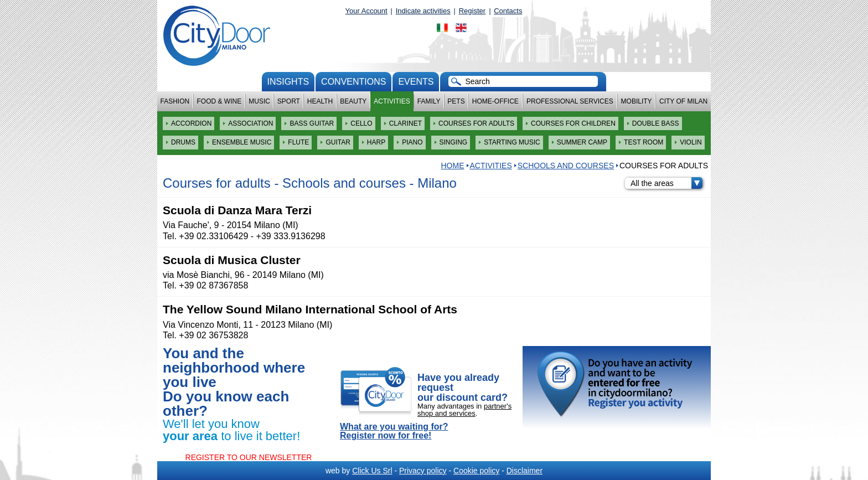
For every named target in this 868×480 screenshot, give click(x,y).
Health (320, 101)
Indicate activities (423, 11)
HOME (453, 166)
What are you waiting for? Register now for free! (394, 431)
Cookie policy (476, 471)
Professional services (570, 101)
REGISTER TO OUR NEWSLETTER (249, 457)
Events (416, 82)
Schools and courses (566, 166)
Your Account (366, 11)
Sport (289, 101)
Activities (392, 101)
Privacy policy (423, 471)
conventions (353, 82)
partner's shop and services (464, 410)
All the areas (666, 183)
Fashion (175, 101)
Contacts (508, 11)
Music (259, 101)
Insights (288, 82)
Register (472, 11)
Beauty (353, 101)
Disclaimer (525, 471)
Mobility (637, 101)
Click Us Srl (372, 471)
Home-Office (495, 101)
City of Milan (683, 101)
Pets (456, 101)
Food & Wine (219, 101)
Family (429, 101)
